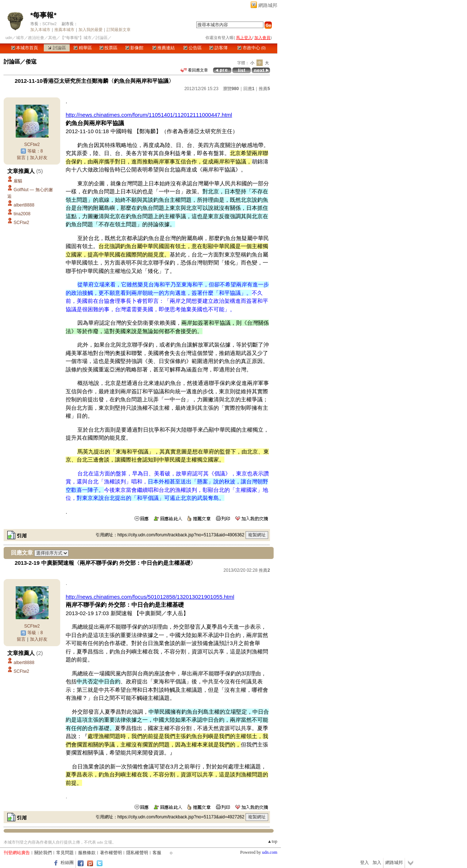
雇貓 (18, 181)
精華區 (83, 48)
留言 (21, 158)
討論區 (57, 48)
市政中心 (252, 48)
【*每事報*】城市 (76, 38)
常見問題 (65, 853)
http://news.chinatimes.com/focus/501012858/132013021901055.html (150, 597)
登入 (364, 863)
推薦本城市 (64, 30)
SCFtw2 (49, 24)
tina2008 (22, 214)
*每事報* (43, 15)
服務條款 (87, 853)
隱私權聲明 (137, 853)
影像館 (134, 48)
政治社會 (36, 38)
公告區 (192, 48)
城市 (20, 38)
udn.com (270, 852)
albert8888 (24, 205)
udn (9, 38)
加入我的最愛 (90, 30)
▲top (272, 841)
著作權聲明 (111, 853)
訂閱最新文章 (119, 30)
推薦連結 (164, 48)
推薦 (264, 89)
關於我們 (43, 853)
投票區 (109, 48)
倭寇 (31, 61)
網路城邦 (268, 5)
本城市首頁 (25, 48)
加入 (377, 863)
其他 (52, 38)
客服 (157, 853)
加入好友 (39, 158)
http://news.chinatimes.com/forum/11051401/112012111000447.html (149, 115)
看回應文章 (194, 70)
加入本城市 (40, 30)
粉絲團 (67, 863)
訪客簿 (218, 48)
